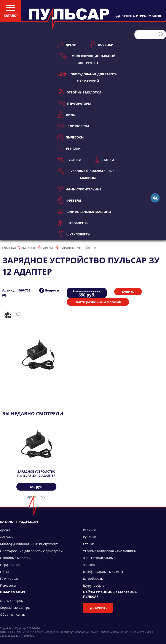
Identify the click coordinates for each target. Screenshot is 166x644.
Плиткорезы (73, 126)
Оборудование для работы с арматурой (87, 77)
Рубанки (69, 160)
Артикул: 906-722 (16, 290)
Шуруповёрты (74, 234)
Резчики (69, 148)
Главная (9, 248)
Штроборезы (73, 223)
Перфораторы (74, 103)
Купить (128, 291)
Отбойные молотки (79, 92)
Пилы (66, 115)
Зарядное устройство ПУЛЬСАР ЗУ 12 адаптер (36, 473)
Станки (105, 160)
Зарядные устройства (79, 248)
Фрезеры (69, 200)
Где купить (98, 608)
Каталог (29, 248)
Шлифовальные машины (84, 212)
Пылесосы (70, 137)
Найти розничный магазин (98, 302)
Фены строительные (79, 189)
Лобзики (102, 45)
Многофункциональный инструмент (86, 59)
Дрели (67, 45)
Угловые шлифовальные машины (86, 174)
